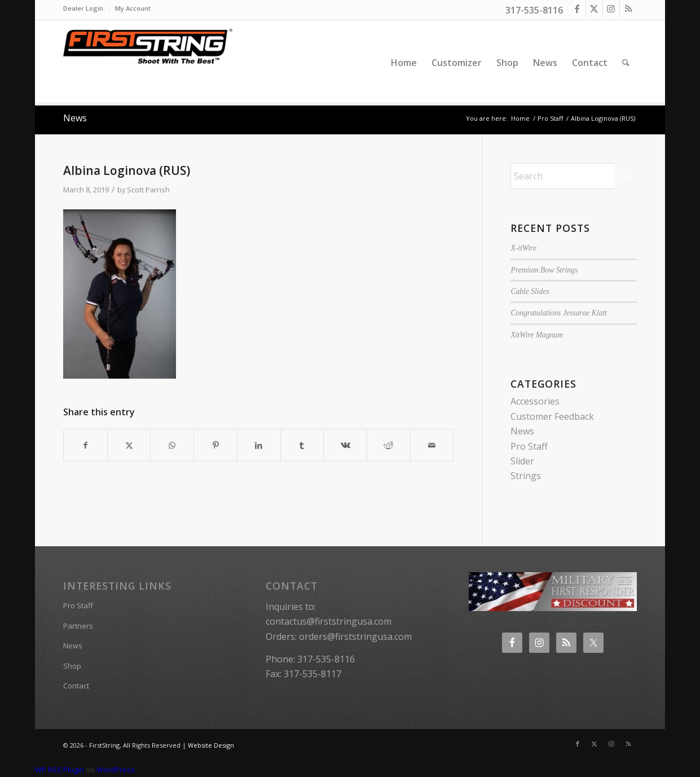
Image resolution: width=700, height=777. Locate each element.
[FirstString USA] (148, 63)
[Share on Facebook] (85, 445)
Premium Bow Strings (544, 270)
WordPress (116, 770)
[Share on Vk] (345, 445)
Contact (76, 686)
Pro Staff (529, 446)
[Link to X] (594, 8)
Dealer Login (83, 8)
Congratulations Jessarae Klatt (559, 313)
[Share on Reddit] (389, 445)
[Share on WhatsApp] (172, 445)
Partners (78, 626)
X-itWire (523, 248)
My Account (133, 8)
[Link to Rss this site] (628, 8)
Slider (522, 461)
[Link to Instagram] (611, 8)
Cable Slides (530, 291)
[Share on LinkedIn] (259, 445)
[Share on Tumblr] (302, 445)
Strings (526, 476)
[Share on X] (129, 445)
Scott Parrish (148, 190)
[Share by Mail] (432, 445)
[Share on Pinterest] (215, 445)
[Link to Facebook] (577, 8)
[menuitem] (86, 8)
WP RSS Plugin (60, 770)
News (75, 118)
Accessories (535, 401)
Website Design (211, 745)
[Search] (626, 63)
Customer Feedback (552, 416)
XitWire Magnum (537, 335)
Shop (72, 666)
